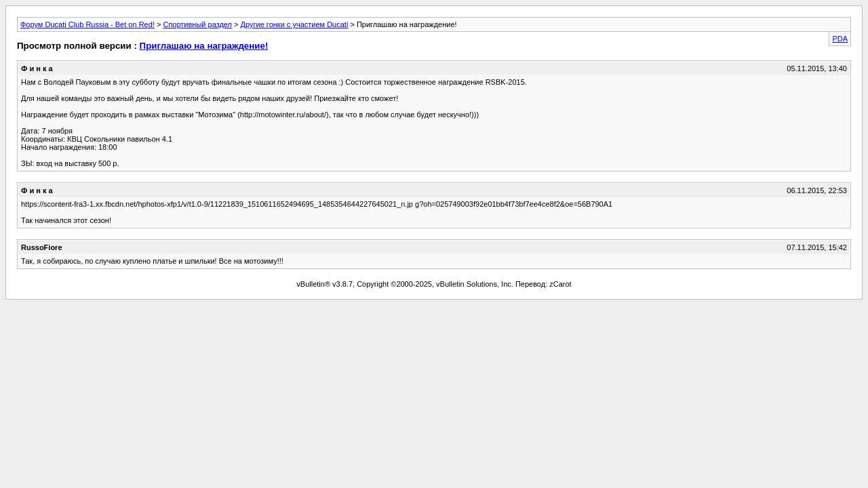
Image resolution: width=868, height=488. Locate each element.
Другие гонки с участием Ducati (295, 24)
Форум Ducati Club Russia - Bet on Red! (87, 24)
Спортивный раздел (197, 24)
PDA (840, 39)
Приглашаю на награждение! (204, 46)
